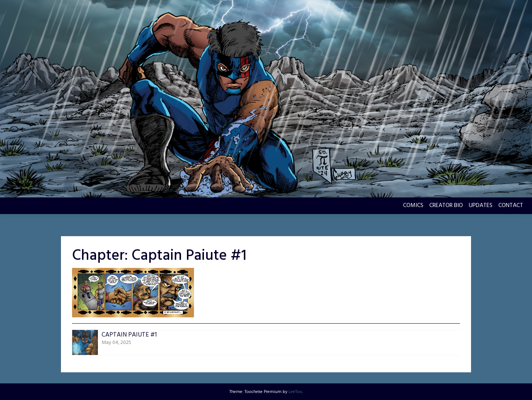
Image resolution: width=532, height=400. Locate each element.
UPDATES (481, 206)
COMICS (413, 206)
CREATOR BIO (446, 206)
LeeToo (295, 392)
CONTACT (511, 206)
